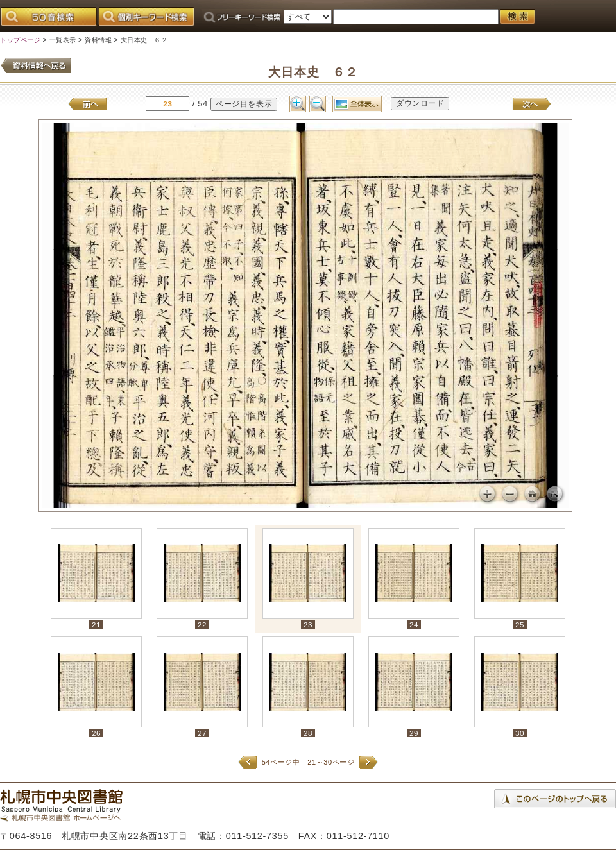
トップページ (20, 40)
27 (202, 733)
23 (308, 625)
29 (414, 733)
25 (520, 625)
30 (520, 733)
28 (308, 733)
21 (96, 625)
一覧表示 (63, 40)
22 (202, 625)
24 (414, 625)
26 (96, 733)
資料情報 (98, 40)
